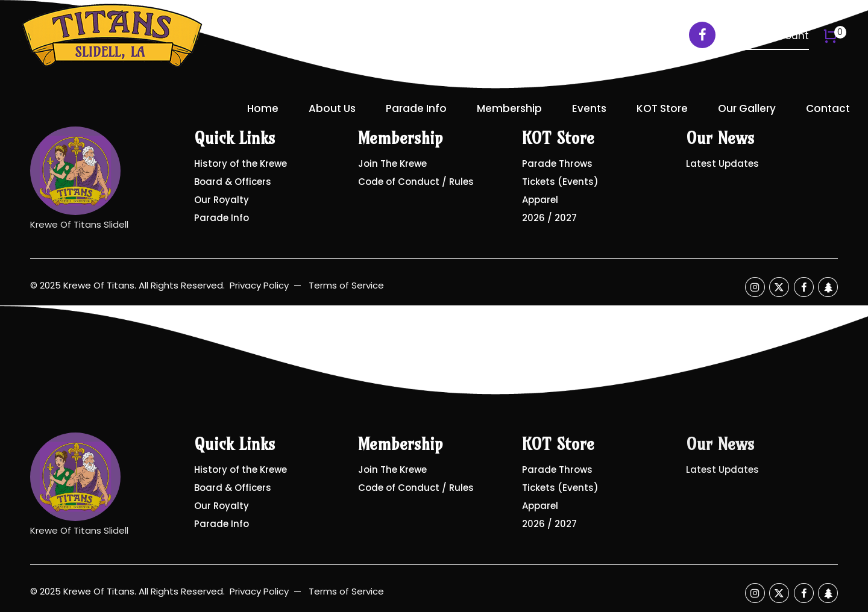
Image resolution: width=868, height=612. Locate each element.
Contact (828, 108)
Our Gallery (747, 108)
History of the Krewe (241, 164)
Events (589, 108)
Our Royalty (222, 200)
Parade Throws (557, 164)
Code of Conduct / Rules (416, 182)
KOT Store (662, 108)
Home (263, 108)
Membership (509, 108)
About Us (332, 108)
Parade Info (416, 108)
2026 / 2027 (549, 218)
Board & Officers (233, 182)
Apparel (540, 200)
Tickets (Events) (560, 182)
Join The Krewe (392, 164)
